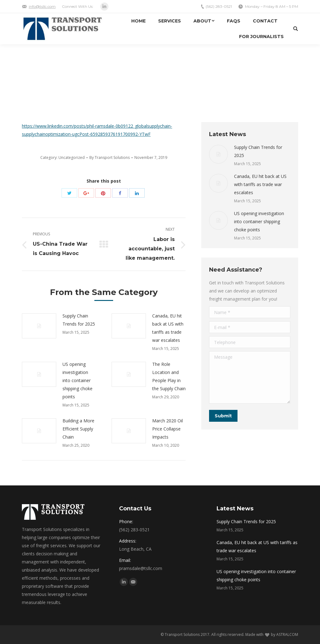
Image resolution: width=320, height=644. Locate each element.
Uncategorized (72, 157)
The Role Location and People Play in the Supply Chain (169, 376)
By (110, 157)
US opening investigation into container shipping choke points (77, 380)
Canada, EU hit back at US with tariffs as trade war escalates (168, 328)
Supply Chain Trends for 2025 (79, 320)
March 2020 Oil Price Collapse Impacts (167, 429)
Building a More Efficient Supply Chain (78, 429)
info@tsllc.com (42, 6)
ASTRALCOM (287, 634)
